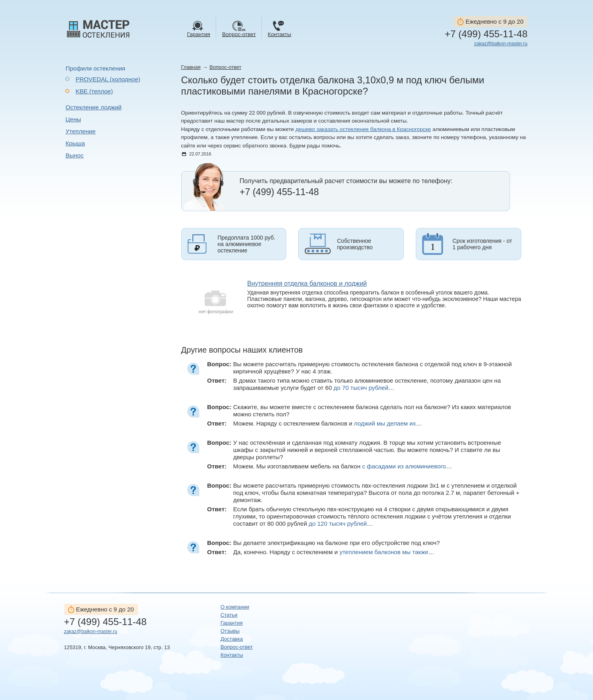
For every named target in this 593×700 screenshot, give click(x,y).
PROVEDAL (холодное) (108, 79)
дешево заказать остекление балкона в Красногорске (363, 129)
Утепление (81, 131)
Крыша (75, 143)
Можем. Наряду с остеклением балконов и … (328, 423)
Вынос (75, 155)
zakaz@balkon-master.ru (501, 44)
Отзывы (230, 631)
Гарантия (232, 623)
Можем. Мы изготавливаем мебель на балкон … (343, 466)
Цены (74, 119)
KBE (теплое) (94, 91)
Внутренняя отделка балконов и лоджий (307, 283)
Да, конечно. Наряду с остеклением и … (334, 552)
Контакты (232, 655)
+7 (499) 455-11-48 (486, 34)
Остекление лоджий (94, 107)
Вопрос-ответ (225, 67)
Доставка (232, 639)
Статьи (229, 615)
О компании (235, 607)
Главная (191, 67)
